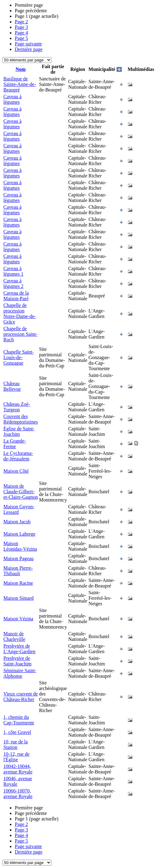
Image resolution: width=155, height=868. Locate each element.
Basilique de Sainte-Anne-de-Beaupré (20, 84)
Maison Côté (16, 471)
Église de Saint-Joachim (19, 431)
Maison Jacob (17, 522)
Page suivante (28, 44)
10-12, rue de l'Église (16, 757)
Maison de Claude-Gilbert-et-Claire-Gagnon (21, 492)
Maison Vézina (18, 619)
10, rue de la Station (16, 744)
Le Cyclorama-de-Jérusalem (18, 456)
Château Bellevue (12, 386)
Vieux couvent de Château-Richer (21, 697)
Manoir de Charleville (14, 636)
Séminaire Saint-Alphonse (20, 673)
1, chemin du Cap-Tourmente (19, 720)
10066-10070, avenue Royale (18, 794)
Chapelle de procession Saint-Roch (20, 334)
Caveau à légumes (12, 99)
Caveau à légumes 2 (13, 283)
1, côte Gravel (17, 732)
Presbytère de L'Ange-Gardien (19, 649)
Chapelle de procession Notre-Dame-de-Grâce (20, 314)
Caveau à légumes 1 (13, 271)
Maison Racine (18, 583)
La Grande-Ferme (15, 444)
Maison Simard (18, 598)
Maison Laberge (19, 534)
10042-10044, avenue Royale (18, 769)
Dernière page (29, 49)
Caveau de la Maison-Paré (16, 296)
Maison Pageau (18, 558)
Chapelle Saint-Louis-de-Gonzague (19, 357)
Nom (21, 69)
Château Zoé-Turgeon (17, 407)
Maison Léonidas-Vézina (20, 546)
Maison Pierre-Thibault (18, 571)
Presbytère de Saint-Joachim (18, 661)
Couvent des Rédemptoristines (21, 419)
